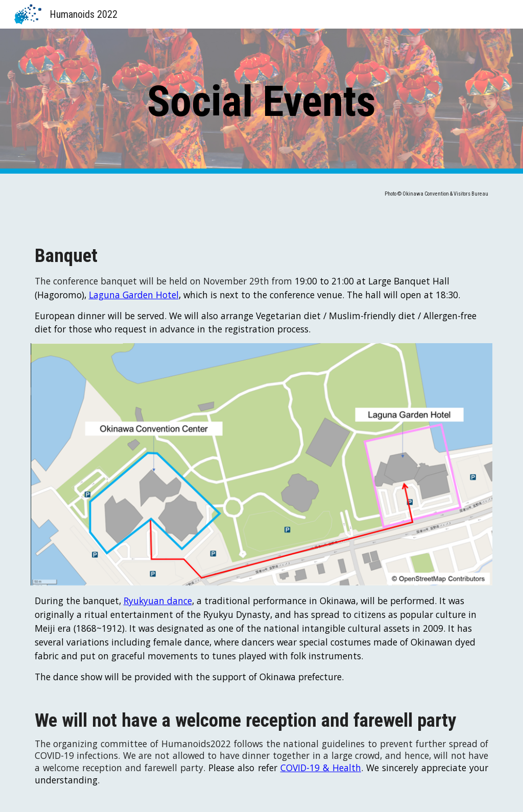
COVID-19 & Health (321, 768)
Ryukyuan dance (158, 601)
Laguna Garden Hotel (134, 295)
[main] (261, 101)
